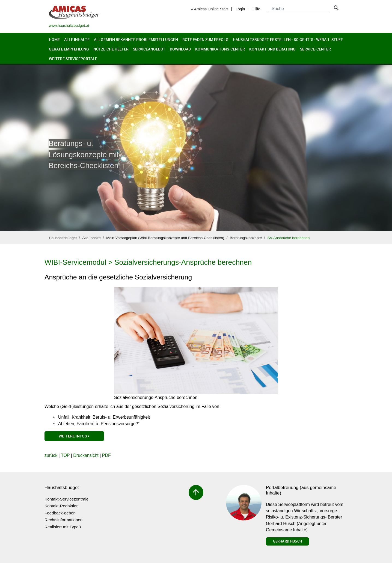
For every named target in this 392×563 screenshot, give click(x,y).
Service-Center (315, 49)
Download (180, 49)
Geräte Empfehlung (69, 49)
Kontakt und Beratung (272, 49)
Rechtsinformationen (63, 520)
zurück (51, 455)
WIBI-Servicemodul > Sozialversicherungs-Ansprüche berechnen (148, 262)
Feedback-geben (60, 513)
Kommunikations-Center (220, 49)
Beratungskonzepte (246, 238)
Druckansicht (86, 455)
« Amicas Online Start (210, 9)
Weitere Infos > (74, 436)
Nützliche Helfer (111, 49)
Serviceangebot (149, 49)
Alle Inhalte (77, 39)
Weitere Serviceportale (73, 59)
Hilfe (256, 9)
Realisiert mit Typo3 (63, 527)
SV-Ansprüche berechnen (288, 238)
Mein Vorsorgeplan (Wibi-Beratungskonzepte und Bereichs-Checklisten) (165, 238)
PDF (106, 455)
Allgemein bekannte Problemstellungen (136, 39)
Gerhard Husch (287, 541)
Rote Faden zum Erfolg (205, 39)
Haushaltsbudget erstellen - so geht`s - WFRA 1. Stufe (288, 39)
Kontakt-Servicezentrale (66, 499)
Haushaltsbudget (63, 238)
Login (240, 9)
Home (54, 39)
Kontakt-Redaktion (62, 506)
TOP (65, 455)
